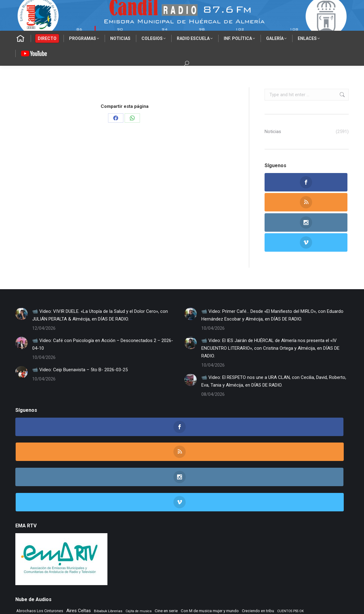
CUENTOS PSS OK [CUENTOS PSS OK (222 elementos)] (290, 521)
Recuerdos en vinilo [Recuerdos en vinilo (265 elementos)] (234, 549)
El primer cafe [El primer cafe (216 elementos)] (83, 531)
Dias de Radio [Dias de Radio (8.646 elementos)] (43, 529)
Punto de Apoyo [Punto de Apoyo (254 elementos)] (183, 549)
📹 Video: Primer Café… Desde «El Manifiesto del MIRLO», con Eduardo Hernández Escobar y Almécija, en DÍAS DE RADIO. (272, 275)
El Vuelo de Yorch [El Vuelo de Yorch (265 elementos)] (164, 531)
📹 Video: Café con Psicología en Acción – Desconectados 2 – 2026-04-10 (103, 304)
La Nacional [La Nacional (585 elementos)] (139, 539)
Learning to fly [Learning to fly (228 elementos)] (204, 540)
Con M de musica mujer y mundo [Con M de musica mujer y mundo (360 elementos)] (210, 520)
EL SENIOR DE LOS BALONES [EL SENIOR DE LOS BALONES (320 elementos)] (122, 531)
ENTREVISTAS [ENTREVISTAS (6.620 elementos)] (208, 529)
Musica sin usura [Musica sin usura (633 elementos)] (34, 548)
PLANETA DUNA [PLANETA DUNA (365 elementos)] (153, 548)
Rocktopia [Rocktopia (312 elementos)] (25, 558)
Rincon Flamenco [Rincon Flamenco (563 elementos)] (297, 548)
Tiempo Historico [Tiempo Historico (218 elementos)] (243, 558)
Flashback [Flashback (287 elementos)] (293, 531)
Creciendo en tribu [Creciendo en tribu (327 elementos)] (258, 520)
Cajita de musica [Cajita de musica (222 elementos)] (139, 521)
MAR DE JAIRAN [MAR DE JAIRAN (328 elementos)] (267, 539)
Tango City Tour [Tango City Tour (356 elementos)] (83, 558)
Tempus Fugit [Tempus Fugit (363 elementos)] (112, 558)
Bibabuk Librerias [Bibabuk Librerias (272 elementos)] (108, 521)
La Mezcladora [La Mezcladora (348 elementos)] (62, 539)
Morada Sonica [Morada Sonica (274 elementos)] (297, 540)
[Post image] (21, 274)
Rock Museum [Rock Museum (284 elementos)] (330, 549)
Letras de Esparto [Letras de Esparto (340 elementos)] (234, 539)
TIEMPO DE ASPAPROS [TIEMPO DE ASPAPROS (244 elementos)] (146, 558)
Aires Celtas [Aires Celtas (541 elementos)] (79, 520)
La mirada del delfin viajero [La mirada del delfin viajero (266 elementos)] (101, 540)
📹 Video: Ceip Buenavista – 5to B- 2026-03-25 (80, 330)
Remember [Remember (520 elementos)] (265, 548)
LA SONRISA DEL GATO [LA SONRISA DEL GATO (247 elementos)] (172, 540)
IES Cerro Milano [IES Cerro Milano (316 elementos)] (319, 531)
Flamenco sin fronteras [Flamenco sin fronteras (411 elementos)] (260, 530)
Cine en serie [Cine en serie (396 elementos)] (166, 520)
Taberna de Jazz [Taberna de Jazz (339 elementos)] (52, 558)
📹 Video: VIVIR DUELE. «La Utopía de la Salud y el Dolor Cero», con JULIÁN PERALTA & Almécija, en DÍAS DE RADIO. (100, 275)
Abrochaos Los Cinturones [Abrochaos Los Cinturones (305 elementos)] (40, 520)
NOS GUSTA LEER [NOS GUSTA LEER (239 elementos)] (70, 549)
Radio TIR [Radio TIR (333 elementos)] (207, 548)
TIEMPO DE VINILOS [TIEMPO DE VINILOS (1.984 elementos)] (197, 557)
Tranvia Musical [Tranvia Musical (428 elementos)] (274, 558)
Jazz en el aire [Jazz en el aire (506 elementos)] (31, 539)
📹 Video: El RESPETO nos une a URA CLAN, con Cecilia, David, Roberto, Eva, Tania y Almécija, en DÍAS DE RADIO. (274, 341)
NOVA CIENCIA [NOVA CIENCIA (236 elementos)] (124, 549)
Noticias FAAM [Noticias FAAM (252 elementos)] (98, 549)
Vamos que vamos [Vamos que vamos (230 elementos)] (306, 558)
